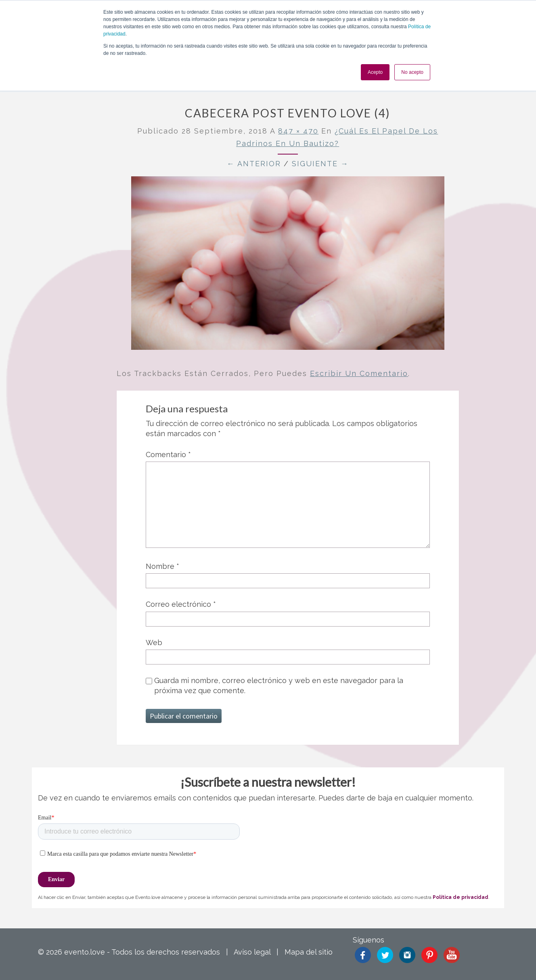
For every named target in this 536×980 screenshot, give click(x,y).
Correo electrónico (181, 604)
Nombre (162, 566)
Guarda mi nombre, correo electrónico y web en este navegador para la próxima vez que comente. (279, 685)
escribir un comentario (359, 373)
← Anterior (254, 164)
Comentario (168, 454)
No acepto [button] (412, 72)
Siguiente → (320, 164)
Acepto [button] (375, 72)
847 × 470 (298, 131)
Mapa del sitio (309, 952)
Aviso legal (252, 952)
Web (154, 643)
